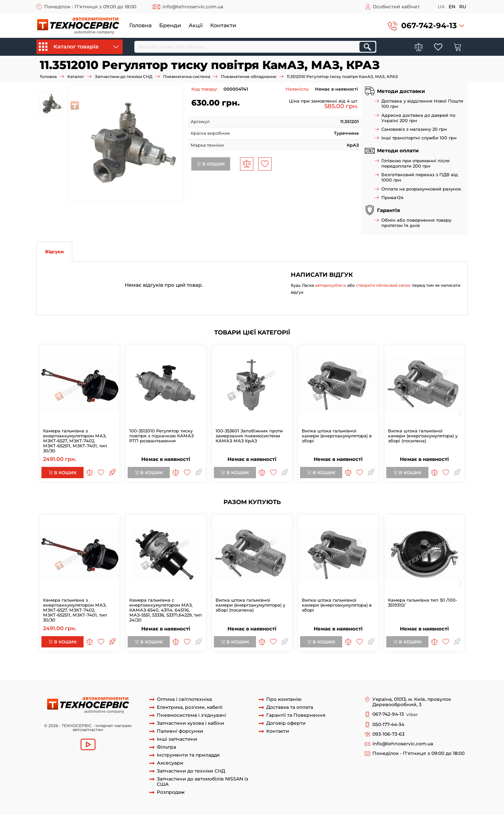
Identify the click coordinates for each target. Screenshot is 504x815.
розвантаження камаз (90, 673)
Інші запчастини (177, 739)
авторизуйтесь (331, 285)
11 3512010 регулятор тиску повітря (154, 667)
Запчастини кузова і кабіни (190, 723)
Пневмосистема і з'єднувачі (191, 715)
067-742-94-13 (429, 26)
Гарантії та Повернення (296, 715)
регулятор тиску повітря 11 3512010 (232, 667)
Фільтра (166, 747)
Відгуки (54, 252)
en (452, 7)
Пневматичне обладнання (249, 76)
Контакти (223, 25)
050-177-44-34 (388, 725)
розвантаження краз (188, 673)
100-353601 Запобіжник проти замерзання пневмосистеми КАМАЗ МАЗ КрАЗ (249, 436)
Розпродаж (171, 792)
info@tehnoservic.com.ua (193, 7)
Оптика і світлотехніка (184, 699)
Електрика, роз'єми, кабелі (190, 707)
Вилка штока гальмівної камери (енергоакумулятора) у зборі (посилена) (423, 436)
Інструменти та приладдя (188, 755)
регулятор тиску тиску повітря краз (390, 667)
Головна (140, 25)
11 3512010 (58, 667)
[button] (426, 26)
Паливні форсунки (180, 731)
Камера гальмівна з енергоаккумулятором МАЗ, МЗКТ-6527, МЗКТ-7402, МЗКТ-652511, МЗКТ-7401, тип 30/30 (75, 441)
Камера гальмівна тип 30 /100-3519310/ (423, 602)
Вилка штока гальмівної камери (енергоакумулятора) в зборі (337, 436)
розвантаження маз (140, 673)
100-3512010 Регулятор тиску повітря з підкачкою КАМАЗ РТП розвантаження (161, 436)
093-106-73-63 (388, 734)
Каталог (76, 76)
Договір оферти (286, 723)
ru (463, 7)
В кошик (211, 164)
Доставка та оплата (290, 707)
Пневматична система (187, 76)
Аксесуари (170, 763)
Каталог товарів (79, 47)
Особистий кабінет (396, 7)
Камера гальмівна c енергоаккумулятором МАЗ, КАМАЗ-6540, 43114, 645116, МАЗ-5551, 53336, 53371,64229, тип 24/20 (166, 610)
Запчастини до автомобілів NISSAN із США (203, 782)
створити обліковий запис (383, 285)
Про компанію (284, 699)
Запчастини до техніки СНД (124, 76)
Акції (196, 25)
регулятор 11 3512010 (92, 667)
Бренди (170, 25)
